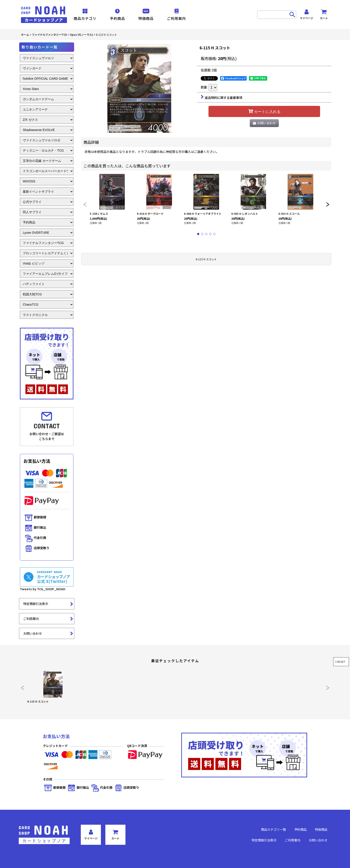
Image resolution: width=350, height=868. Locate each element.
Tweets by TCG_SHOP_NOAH (43, 589)
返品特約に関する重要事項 (221, 98)
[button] (85, 204)
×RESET (340, 662)
